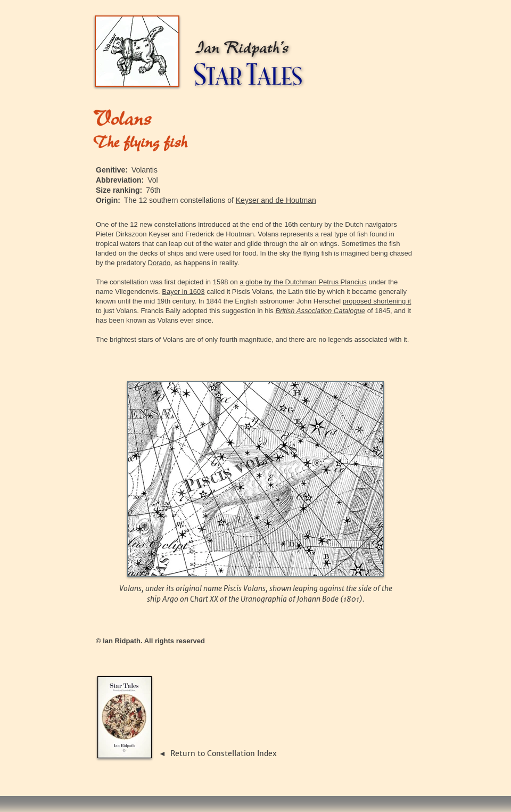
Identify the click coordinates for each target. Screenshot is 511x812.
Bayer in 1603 (183, 292)
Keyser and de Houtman (276, 200)
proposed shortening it (377, 301)
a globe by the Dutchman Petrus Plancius (303, 282)
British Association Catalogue (320, 311)
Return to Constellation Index (224, 753)
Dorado (159, 263)
